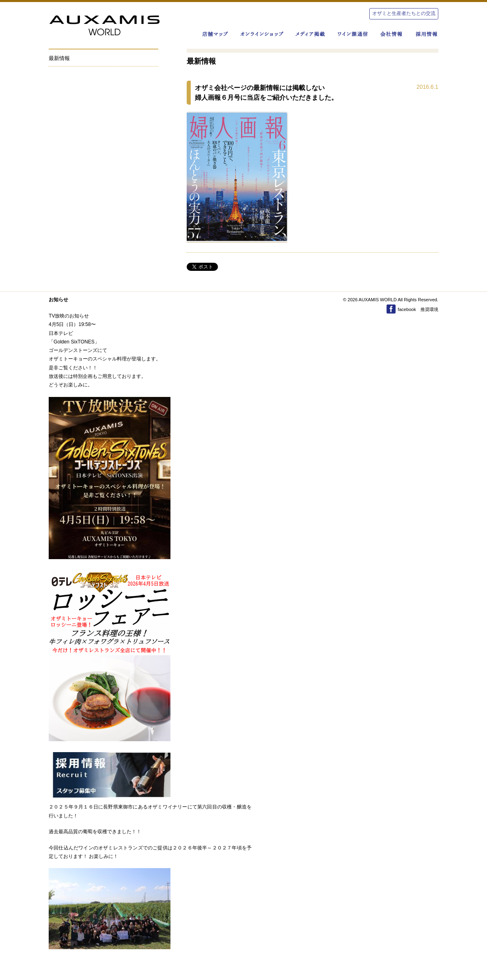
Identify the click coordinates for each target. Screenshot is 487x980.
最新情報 (59, 58)
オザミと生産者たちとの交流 (404, 13)
